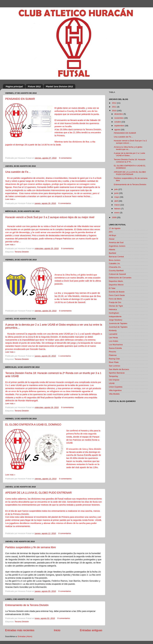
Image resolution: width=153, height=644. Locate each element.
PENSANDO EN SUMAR (20, 99)
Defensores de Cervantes (120, 278)
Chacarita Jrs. (115, 267)
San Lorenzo (115, 366)
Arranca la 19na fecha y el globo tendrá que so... (128, 148)
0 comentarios (65, 158)
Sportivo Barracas (117, 373)
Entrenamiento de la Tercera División (27, 605)
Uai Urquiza (114, 380)
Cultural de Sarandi (117, 274)
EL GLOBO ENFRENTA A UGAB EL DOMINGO (33, 425)
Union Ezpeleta (116, 387)
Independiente (115, 316)
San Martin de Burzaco (119, 369)
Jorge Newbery (116, 320)
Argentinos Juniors (117, 246)
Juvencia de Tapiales (118, 323)
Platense (113, 355)
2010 (114, 111)
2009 (114, 217)
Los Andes (113, 341)
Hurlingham (114, 313)
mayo (117, 197)
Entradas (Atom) (25, 636)
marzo (117, 205)
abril (116, 201)
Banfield (112, 253)
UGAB (112, 383)
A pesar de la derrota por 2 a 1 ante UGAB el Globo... (129, 154)
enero (117, 213)
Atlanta (112, 250)
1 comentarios (65, 356)
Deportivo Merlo (116, 281)
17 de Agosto (115, 228)
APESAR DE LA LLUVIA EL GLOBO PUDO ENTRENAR (39, 493)
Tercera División (22, 252)
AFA (111, 232)
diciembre (119, 114)
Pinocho (112, 352)
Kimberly (113, 330)
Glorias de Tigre (116, 306)
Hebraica (113, 309)
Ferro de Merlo (115, 299)
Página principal (14, 86)
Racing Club (114, 359)
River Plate (114, 362)
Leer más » (10, 199)
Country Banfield (116, 271)
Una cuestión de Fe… (18, 172)
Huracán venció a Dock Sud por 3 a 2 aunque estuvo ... (130, 142)
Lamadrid (113, 334)
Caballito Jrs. (115, 264)
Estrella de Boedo (117, 292)
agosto (118, 130)
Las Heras (113, 338)
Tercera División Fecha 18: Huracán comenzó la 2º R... (130, 161)
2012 (114, 103)
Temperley (113, 376)
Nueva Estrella (115, 348)
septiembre (120, 126)
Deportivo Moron (116, 285)
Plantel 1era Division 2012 (59, 86)
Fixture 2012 (34, 86)
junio (117, 193)
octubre (118, 122)
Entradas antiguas (91, 630)
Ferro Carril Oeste (117, 295)
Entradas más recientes (20, 630)
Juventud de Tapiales (118, 327)
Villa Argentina (115, 390)
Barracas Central (116, 257)
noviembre (119, 118)
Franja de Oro (115, 302)
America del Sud (116, 242)
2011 (114, 107)
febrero (118, 209)
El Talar (112, 288)
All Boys (112, 235)
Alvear (112, 239)
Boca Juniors (115, 260)
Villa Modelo (114, 394)
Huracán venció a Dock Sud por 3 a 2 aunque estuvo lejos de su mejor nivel (50, 217)
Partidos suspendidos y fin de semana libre (31, 547)
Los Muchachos (116, 345)
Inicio (57, 630)
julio (116, 189)
